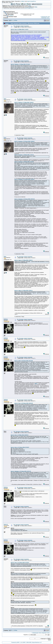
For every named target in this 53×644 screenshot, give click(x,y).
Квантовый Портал (10, 12)
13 (14, 20)
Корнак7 (11, 15)
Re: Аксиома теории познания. (21, 26)
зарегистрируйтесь (32, 1)
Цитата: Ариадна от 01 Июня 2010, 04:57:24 (25, 199)
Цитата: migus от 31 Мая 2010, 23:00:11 (24, 260)
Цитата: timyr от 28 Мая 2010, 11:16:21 (20, 29)
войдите (23, 1)
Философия (11, 14)
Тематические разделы (12, 13)
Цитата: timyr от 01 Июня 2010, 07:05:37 (20, 447)
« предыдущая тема (45, 17)
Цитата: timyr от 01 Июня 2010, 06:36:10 (24, 403)
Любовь (6, 319)
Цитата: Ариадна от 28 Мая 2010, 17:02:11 (24, 155)
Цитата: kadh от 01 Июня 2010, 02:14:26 (24, 361)
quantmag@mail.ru (29, 8)
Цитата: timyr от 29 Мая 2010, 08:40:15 (20, 435)
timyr (5, 99)
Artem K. (6, 524)
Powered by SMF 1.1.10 (17, 642)
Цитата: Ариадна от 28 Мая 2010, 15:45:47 (24, 162)
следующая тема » (45, 18)
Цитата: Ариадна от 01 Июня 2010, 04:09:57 (25, 141)
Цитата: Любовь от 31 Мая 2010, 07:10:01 (20, 64)
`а (36, 384)
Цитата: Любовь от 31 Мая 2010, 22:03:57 (24, 103)
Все (16, 20)
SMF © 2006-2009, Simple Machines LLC (32, 642)
